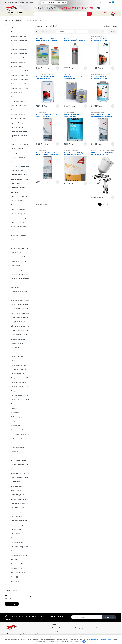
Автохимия (13, 97)
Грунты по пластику (16, 170)
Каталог (71, 628)
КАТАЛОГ (52, 8)
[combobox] (60, 14)
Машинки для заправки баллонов (19, 291)
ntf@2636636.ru (61, 2)
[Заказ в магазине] (65, 32)
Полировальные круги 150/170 (19, 378)
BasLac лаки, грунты (97, 36)
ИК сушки (13, 231)
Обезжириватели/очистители (19, 309)
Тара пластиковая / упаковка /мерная (19, 477)
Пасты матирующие (16, 356)
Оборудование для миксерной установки (19, 313)
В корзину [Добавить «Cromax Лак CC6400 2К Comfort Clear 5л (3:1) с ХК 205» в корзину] (57, 144)
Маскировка (13, 287)
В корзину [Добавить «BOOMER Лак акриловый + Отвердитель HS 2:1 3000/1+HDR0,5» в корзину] (85, 106)
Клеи (11, 240)
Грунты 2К (106, 36)
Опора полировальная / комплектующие (19, 330)
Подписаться (109, 617)
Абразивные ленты (16, 67)
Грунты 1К (13, 140)
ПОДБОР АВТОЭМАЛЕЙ (17, 369)
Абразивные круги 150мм (18, 45)
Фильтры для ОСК (15, 490)
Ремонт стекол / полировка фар (19, 434)
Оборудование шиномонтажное (19, 326)
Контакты (107, 628)
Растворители (14, 425)
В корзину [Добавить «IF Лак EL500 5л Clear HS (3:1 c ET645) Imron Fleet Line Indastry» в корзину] (113, 144)
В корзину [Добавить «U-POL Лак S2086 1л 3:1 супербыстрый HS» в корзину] (85, 144)
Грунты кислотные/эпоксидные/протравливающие (19, 166)
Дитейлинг (13, 192)
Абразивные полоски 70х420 (19, 71)
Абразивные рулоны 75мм (18, 88)
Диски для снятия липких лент (19, 175)
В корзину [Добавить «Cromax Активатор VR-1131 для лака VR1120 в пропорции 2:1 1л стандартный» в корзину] (85, 183)
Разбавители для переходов (18, 417)
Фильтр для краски (16, 486)
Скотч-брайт (13, 456)
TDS (98, 8)
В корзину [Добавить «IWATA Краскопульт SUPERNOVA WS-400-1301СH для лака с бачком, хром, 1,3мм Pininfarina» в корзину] (113, 197)
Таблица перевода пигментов (85, 628)
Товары (18, 20)
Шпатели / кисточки (16, 508)
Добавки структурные (16, 214)
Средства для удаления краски (19, 469)
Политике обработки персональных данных (101, 639)
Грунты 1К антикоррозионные (19, 144)
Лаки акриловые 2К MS (17, 261)
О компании (63, 628)
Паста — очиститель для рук (19, 352)
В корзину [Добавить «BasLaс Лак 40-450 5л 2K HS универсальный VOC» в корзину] (57, 106)
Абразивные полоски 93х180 (19, 80)
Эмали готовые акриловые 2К (19, 547)
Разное (12, 421)
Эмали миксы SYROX (16, 564)
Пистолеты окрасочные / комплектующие (103, 150)
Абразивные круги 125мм (18, 41)
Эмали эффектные (15, 577)
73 (115, 204)
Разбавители (14, 412)
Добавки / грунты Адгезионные (19, 196)
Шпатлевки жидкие (16, 512)
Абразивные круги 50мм (17, 62)
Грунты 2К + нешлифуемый (18, 157)
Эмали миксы (14, 560)
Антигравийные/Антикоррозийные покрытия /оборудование (19, 105)
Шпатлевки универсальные (18, 525)
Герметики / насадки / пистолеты (19, 123)
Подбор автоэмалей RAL (17, 374)
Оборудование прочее (17, 322)
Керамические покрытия (17, 235)
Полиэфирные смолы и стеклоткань (19, 395)
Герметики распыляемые (18, 131)
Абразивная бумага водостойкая (19, 36)
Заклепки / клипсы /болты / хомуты (19, 227)
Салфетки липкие (15, 439)
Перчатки (13, 361)
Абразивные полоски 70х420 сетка (19, 75)
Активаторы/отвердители (71, 150)
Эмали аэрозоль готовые (17, 538)
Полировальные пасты (17, 382)
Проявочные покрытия (17, 404)
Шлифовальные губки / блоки (19, 503)
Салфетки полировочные (18, 443)
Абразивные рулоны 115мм (18, 84)
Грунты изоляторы (15, 162)
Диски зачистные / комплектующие (19, 179)
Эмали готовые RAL (16, 542)
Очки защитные (15, 348)
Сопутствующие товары (17, 460)
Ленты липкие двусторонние (19, 278)
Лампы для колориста (16, 270)
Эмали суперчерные (16, 568)
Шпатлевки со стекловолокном (19, 521)
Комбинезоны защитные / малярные (19, 244)
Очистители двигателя (17, 339)
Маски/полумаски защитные (19, 283)
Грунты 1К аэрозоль (16, 149)
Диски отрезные (15, 183)
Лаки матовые (14, 266)
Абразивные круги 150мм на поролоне (19, 49)
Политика (56, 631)
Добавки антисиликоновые (18, 205)
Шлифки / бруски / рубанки (18, 499)
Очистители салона (16, 343)
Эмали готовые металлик (18, 555)
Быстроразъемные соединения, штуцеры (19, 118)
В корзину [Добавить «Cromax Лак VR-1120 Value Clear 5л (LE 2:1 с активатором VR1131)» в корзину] (57, 182)
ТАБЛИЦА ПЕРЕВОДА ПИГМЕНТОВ (77, 8)
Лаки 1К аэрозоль (15, 252)
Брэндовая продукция (17, 114)
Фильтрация (12, 604)
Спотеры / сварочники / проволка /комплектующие (19, 464)
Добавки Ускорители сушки (18, 218)
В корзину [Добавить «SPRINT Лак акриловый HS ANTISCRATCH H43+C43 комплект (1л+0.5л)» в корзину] (57, 68)
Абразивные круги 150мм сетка (19, 54)
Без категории (68, 74)
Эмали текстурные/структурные (19, 573)
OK (84, 642)
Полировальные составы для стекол (19, 391)
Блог (101, 628)
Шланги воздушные (16, 495)
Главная (8, 20)
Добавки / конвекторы (17, 201)
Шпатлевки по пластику (17, 516)
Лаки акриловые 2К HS (42, 112)
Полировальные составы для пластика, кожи (19, 387)
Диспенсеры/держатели (17, 188)
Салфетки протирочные (17, 447)
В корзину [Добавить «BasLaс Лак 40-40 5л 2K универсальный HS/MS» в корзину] (113, 68)
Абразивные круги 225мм (18, 58)
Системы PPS (14, 451)
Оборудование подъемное (18, 317)
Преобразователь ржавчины (19, 400)
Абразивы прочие (15, 93)
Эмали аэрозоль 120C (16, 534)
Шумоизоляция (14, 529)
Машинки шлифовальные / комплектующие (19, 300)
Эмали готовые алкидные (18, 551)
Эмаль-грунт (13, 581)
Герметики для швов (16, 127)
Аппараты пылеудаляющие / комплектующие (19, 110)
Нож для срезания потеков (18, 304)
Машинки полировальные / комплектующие (19, 296)
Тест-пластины (14, 482)
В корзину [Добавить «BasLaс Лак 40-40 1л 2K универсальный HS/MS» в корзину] (113, 106)
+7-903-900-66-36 (48, 2)
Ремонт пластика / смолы (18, 430)
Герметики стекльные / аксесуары (19, 136)
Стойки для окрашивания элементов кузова (19, 473)
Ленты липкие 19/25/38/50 (18, 274)
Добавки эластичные (16, 222)
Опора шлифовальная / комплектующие (19, 335)
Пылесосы (13, 408)
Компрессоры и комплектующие (19, 248)
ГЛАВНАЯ (38, 8)
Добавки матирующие (17, 209)
